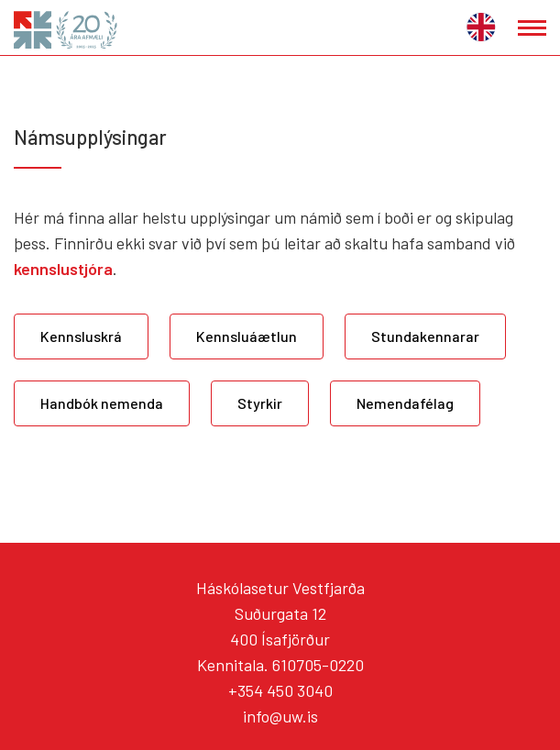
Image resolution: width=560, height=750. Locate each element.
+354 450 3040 (280, 690)
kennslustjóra (63, 269)
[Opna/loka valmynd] (532, 28)
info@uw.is (280, 716)
